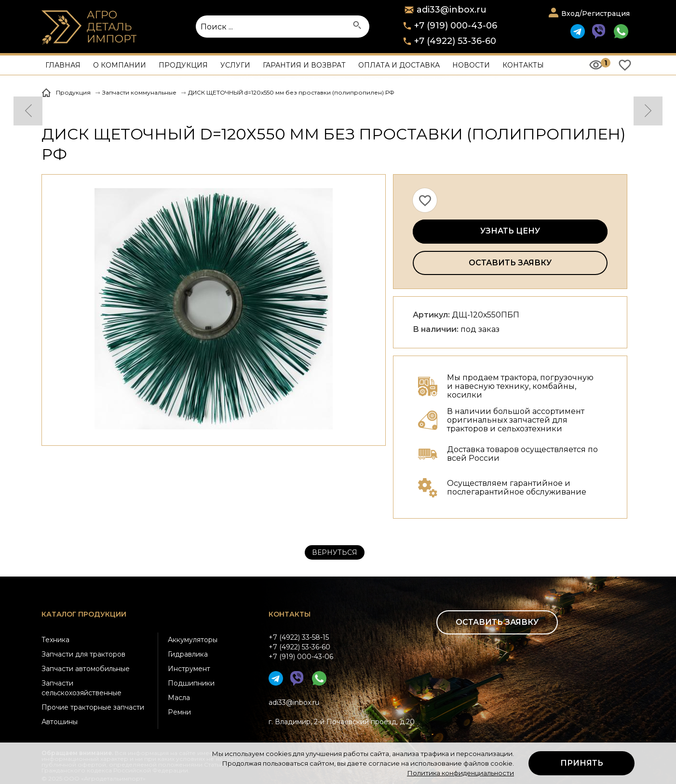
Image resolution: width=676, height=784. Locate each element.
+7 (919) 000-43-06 (456, 26)
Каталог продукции (84, 614)
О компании (120, 65)
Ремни (179, 712)
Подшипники (191, 683)
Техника (55, 640)
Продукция (183, 65)
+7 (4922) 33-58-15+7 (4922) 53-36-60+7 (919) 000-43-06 (301, 647)
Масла (179, 698)
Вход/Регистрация (595, 14)
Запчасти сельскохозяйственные (81, 688)
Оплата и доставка (399, 65)
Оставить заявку (510, 263)
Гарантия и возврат (304, 65)
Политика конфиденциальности (460, 773)
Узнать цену (510, 231)
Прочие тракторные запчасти (93, 707)
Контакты (523, 65)
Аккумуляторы (193, 640)
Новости (471, 65)
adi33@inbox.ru (294, 702)
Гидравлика (188, 654)
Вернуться (335, 552)
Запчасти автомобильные (86, 669)
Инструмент (189, 669)
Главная (63, 65)
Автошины (60, 722)
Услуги (235, 65)
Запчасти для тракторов (83, 654)
